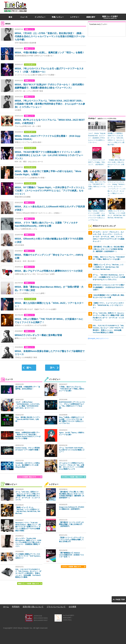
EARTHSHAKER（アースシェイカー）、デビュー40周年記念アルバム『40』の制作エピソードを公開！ (72, 405)
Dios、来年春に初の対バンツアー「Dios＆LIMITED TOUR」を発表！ (28, 419)
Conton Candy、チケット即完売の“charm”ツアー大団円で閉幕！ (28, 449)
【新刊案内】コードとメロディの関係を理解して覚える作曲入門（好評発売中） (71, 524)
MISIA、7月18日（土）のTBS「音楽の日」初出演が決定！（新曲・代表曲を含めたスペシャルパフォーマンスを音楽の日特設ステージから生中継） (50, 36)
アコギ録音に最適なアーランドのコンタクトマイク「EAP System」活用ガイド (28, 556)
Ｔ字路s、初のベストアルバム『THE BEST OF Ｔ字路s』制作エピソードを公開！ (72, 389)
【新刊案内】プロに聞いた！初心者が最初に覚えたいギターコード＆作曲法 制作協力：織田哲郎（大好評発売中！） (72, 495)
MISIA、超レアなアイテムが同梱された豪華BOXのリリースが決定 (49, 271)
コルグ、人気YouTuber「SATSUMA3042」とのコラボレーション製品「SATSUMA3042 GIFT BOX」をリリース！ (28, 405)
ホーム (6, 607)
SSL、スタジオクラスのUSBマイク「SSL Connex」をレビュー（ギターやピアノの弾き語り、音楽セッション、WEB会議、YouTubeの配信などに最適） (28, 573)
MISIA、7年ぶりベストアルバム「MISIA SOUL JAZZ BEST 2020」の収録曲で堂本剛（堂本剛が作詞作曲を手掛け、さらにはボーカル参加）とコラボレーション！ (50, 104)
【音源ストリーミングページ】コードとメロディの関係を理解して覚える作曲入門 (71, 540)
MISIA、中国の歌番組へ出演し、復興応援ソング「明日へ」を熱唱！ (50, 53)
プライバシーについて (56, 607)
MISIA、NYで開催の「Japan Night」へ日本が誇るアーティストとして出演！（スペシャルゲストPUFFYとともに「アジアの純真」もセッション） (50, 191)
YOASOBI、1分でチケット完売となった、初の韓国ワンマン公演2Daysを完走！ (28, 465)
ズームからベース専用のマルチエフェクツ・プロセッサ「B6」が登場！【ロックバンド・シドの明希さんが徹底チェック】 (72, 466)
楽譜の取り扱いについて (33, 607)
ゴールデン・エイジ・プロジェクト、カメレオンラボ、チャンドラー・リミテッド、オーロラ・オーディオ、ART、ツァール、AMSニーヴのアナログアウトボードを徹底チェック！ (108, 237)
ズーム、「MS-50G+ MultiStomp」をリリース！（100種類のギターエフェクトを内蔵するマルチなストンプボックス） (109, 277)
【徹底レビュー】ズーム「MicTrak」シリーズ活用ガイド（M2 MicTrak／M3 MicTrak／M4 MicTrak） (28, 510)
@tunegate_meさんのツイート (98, 338)
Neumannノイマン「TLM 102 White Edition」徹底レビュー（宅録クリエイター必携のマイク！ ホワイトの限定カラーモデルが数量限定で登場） (28, 527)
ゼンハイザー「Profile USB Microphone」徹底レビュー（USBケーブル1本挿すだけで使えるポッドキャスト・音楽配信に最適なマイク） (28, 542)
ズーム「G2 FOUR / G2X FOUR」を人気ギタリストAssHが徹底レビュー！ (72, 450)
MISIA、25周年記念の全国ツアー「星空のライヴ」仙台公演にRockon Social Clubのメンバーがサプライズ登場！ (28, 436)
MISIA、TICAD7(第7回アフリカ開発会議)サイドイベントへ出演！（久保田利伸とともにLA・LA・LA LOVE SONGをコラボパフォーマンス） (49, 155)
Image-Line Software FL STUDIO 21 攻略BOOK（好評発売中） (72, 508)
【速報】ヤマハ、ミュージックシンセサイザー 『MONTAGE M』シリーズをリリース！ (108, 305)
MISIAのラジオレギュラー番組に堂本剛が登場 (38, 335)
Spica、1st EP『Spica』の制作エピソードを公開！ (72, 434)
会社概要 (72, 607)
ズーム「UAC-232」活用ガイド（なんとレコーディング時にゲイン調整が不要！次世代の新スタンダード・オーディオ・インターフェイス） (28, 496)
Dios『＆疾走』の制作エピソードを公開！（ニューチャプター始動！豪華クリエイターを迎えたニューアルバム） (72, 420)
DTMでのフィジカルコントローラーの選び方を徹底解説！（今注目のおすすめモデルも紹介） (108, 287)
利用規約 (16, 607)
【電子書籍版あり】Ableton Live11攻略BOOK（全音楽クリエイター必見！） (71, 555)
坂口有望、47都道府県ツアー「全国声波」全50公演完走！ (28, 388)
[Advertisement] (91, 18)
